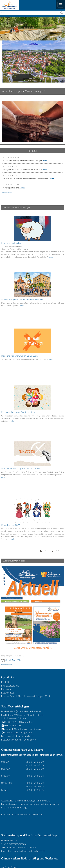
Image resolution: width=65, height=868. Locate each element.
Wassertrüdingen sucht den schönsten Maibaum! (23, 291)
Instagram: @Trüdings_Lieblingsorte (19, 693)
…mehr (51, 257)
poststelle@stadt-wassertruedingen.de (24, 682)
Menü (60, 5)
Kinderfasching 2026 (11, 486)
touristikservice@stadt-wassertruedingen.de (23, 804)
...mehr (45, 160)
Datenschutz (8, 646)
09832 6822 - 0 (11, 675)
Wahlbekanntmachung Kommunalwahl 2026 (21, 437)
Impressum (7, 642)
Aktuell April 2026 (13, 613)
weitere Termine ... (7, 192)
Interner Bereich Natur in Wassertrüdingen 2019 (26, 649)
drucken (45, 504)
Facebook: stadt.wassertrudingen (18, 689)
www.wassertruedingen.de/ (18, 686)
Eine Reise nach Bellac (11, 243)
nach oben (57, 504)
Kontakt (5, 635)
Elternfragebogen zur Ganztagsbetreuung (20, 389)
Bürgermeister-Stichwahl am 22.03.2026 (19, 340)
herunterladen (7, 618)
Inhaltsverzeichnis (10, 639)
